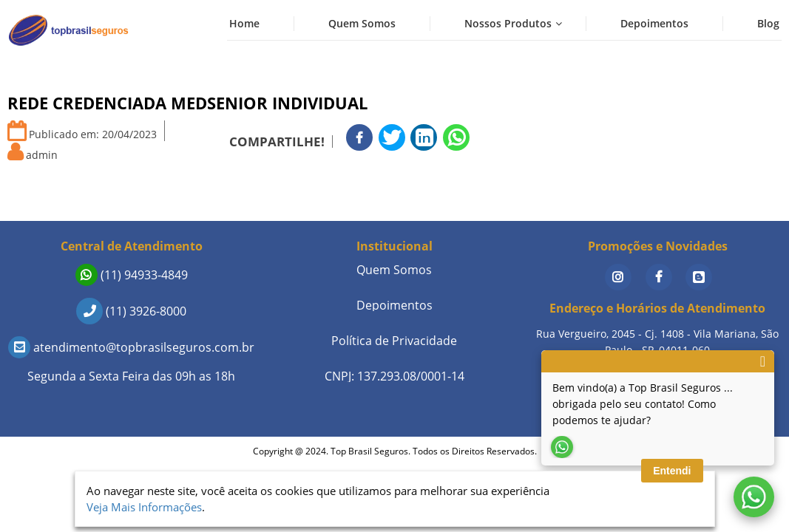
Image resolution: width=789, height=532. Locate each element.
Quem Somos (362, 23)
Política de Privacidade (394, 341)
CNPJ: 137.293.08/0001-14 (394, 376)
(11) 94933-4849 (132, 275)
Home (244, 23)
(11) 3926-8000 (131, 311)
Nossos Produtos (508, 23)
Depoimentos (654, 23)
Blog (768, 23)
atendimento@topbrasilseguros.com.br (131, 347)
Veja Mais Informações (144, 507)
